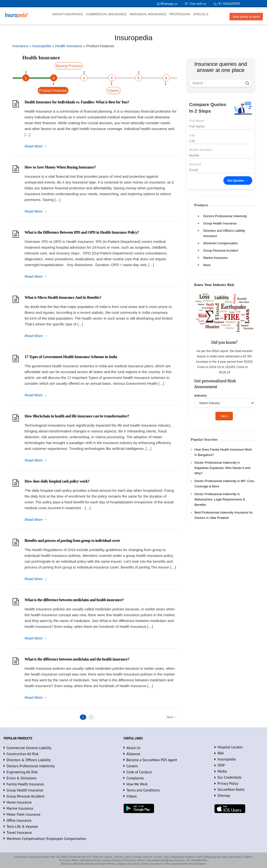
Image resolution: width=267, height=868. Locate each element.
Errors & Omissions (22, 778)
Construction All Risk (23, 754)
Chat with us (197, 4)
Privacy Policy (228, 783)
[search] (247, 83)
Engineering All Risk (22, 772)
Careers (132, 766)
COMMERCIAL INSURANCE (106, 14)
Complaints (135, 778)
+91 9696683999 (228, 4)
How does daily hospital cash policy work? (57, 481)
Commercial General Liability (29, 748)
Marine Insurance (215, 258)
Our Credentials (229, 777)
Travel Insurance (19, 833)
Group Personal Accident (221, 250)
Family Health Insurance (25, 784)
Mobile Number (201, 150)
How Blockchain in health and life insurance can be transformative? (77, 416)
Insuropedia (226, 759)
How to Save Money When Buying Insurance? (60, 167)
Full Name (197, 121)
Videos (131, 796)
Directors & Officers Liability (29, 760)
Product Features (53, 90)
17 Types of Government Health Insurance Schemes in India (71, 357)
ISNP (221, 765)
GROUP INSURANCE (68, 14)
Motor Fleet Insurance (23, 814)
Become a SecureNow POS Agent (152, 760)
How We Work (137, 784)
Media (222, 771)
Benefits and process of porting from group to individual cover (72, 541)
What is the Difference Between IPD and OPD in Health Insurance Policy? (82, 232)
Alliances (133, 754)
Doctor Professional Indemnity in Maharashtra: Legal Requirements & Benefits (220, 499)
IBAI (221, 753)
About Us (133, 748)
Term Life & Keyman (22, 826)
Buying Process (69, 66)
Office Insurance (19, 820)
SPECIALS (201, 14)
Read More (36, 146)
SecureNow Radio (231, 789)
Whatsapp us (168, 4)
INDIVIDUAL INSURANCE (148, 14)
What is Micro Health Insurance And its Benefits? (63, 297)
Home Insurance (19, 802)
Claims (114, 90)
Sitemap (224, 795)
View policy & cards (246, 17)
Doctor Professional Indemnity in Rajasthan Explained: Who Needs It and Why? (223, 468)
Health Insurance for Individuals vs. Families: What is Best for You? (77, 102)
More (207, 265)
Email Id (195, 164)
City (192, 135)
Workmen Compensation (221, 243)
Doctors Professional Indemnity (225, 216)
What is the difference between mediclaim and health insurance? (74, 600)
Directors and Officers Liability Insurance (224, 233)
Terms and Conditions (143, 790)
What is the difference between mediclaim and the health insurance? (77, 659)
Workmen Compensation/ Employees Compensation (46, 839)
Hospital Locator (230, 747)
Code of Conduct (139, 772)
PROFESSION (180, 14)
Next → (172, 717)
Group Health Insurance (220, 223)
